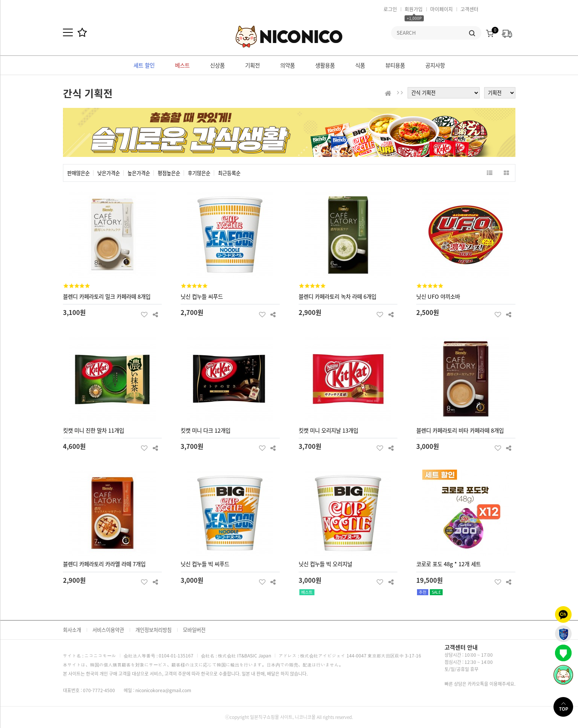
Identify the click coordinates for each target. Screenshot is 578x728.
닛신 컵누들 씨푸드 (202, 296)
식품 (360, 65)
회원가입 (414, 9)
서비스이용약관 (108, 630)
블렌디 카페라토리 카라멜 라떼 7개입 (104, 564)
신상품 (217, 65)
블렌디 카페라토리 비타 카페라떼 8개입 (460, 430)
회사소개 (72, 630)
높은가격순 (139, 173)
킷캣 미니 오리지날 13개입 (328, 430)
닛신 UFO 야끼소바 (438, 296)
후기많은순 (199, 173)
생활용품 (325, 65)
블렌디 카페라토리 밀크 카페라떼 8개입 (107, 296)
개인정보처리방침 (153, 630)
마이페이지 (442, 9)
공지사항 (435, 65)
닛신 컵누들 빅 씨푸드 (205, 564)
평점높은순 (169, 173)
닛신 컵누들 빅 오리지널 (325, 564)
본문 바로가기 (0, 0)
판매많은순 (78, 173)
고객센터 (469, 9)
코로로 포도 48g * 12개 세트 (448, 564)
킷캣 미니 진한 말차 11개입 (94, 430)
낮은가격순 (109, 173)
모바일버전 (194, 630)
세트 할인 (144, 65)
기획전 (252, 65)
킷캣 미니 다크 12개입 (205, 430)
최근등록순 (229, 173)
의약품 (287, 65)
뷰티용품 (395, 65)
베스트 (182, 65)
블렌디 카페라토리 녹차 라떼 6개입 (337, 296)
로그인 (390, 9)
